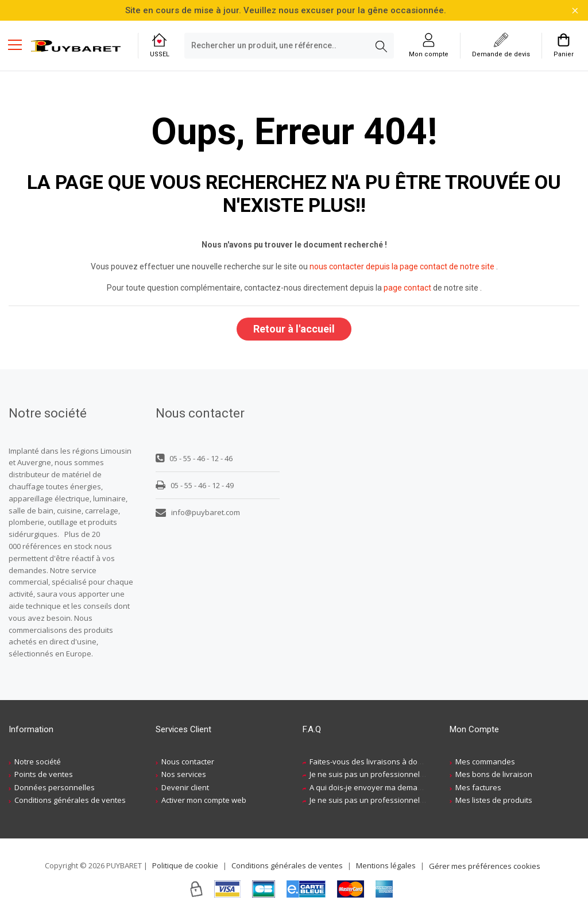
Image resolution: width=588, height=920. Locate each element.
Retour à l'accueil (294, 329)
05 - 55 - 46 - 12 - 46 (194, 459)
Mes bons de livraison (494, 775)
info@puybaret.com (198, 513)
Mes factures (478, 788)
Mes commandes (485, 762)
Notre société (38, 762)
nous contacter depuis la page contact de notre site (402, 266)
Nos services (184, 775)
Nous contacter (188, 762)
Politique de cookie (185, 866)
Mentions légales (386, 866)
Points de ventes (44, 775)
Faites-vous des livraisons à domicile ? (376, 762)
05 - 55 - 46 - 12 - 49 (195, 486)
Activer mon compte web (204, 801)
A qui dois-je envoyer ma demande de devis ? (389, 788)
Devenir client (185, 788)
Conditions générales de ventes (70, 801)
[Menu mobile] (20, 44)
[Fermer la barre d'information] (575, 11)
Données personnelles (55, 788)
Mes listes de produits (494, 801)
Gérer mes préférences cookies (485, 867)
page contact (407, 288)
